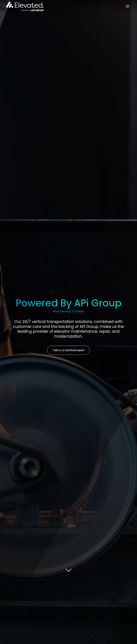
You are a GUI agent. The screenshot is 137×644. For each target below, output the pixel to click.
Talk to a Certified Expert (68, 350)
